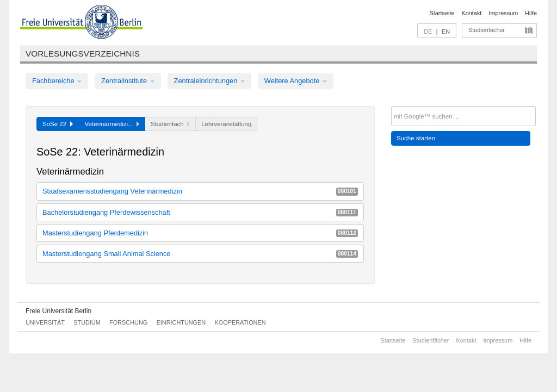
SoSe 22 (58, 124)
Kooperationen (240, 322)
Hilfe (531, 13)
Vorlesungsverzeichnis (83, 54)
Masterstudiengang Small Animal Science (200, 254)
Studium (87, 322)
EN (446, 32)
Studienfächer (487, 30)
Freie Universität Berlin (58, 311)
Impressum (503, 13)
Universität (45, 322)
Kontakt (472, 13)
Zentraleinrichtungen (209, 81)
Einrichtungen (181, 322)
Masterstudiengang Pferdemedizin (200, 233)
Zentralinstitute (128, 81)
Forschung (128, 322)
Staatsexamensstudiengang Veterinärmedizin (200, 191)
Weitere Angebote (296, 81)
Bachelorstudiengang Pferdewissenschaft (200, 212)
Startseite (442, 13)
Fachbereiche (57, 81)
